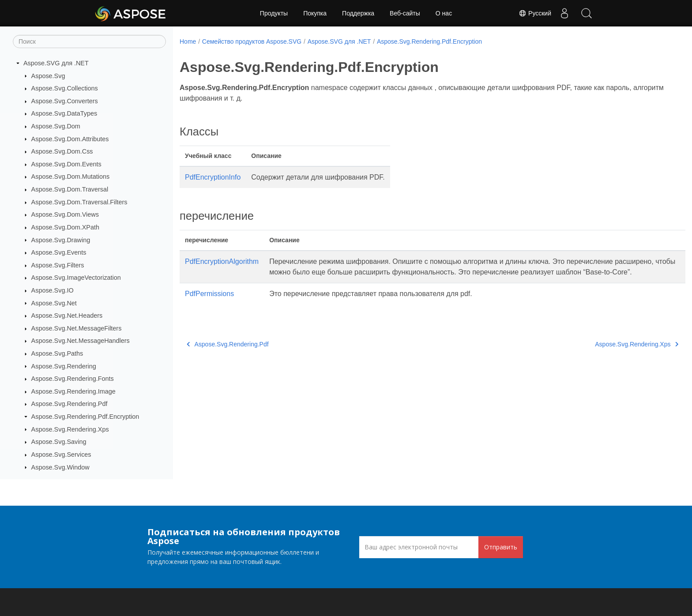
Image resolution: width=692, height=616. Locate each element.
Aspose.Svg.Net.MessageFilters (77, 328)
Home (188, 41)
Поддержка (358, 13)
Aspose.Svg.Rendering (64, 366)
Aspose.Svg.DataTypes (64, 113)
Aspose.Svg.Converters (65, 101)
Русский (535, 13)
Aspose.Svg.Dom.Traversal (70, 189)
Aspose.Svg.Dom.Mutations (71, 177)
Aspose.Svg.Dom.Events (66, 164)
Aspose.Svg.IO (53, 290)
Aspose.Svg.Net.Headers (67, 316)
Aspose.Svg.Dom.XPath (65, 227)
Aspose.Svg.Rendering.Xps (70, 429)
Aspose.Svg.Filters (58, 265)
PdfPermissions (209, 304)
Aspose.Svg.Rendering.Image (73, 391)
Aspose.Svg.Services (61, 454)
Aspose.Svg (48, 76)
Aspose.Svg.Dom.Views (65, 214)
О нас (444, 13)
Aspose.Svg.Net (54, 303)
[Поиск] (89, 41)
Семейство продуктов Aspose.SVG (252, 41)
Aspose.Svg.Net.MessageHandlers (81, 341)
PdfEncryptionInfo (213, 177)
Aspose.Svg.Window (60, 467)
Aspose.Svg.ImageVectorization (76, 278)
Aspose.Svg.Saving (59, 442)
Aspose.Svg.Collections (65, 88)
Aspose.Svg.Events (59, 252)
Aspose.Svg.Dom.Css (62, 151)
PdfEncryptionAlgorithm (222, 261)
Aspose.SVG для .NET (56, 63)
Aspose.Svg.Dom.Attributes (70, 139)
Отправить (501, 547)
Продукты (274, 13)
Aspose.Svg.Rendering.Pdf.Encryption (85, 417)
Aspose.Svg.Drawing (61, 240)
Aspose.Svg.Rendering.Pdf (70, 404)
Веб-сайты (405, 13)
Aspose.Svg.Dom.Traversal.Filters (79, 202)
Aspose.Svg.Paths (57, 353)
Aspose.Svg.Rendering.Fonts (73, 379)
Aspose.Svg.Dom (56, 126)
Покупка (315, 13)
